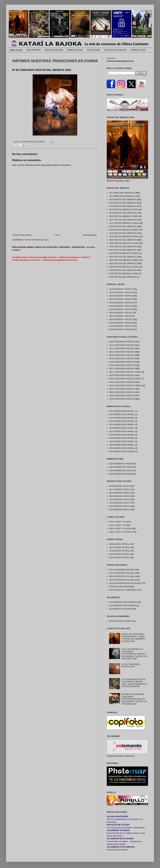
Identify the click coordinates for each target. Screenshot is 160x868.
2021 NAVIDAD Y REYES (120, 313)
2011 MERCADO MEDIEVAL (122, 193)
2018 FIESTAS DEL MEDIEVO (123, 226)
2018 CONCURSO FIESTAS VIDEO (125, 379)
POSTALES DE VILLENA (120, 621)
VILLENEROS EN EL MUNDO (122, 605)
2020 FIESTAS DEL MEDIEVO (33, 142)
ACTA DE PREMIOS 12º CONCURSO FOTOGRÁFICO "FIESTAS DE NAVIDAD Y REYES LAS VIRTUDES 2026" (134, 654)
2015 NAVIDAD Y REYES (120, 292)
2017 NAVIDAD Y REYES (120, 299)
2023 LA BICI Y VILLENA (120, 529)
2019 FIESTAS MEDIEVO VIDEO (124, 236)
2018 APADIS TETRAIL (119, 551)
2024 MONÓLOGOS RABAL (122, 448)
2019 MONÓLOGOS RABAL (122, 438)
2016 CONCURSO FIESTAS (122, 365)
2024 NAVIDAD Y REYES (120, 323)
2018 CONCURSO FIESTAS (122, 375)
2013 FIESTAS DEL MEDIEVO (123, 199)
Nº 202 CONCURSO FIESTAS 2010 (131, 665)
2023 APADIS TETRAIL (119, 557)
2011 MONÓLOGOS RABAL (122, 411)
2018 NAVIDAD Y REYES (120, 303)
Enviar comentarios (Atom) (36, 240)
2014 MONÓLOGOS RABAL (122, 421)
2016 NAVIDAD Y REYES (120, 296)
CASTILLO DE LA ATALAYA (115, 50)
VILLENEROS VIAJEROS (121, 609)
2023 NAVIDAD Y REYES (120, 319)
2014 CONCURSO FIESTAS (122, 359)
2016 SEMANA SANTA (119, 486)
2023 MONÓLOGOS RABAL (122, 445)
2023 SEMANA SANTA (119, 503)
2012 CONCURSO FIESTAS (122, 352)
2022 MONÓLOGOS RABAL (122, 441)
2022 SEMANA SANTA (119, 499)
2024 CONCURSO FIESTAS (122, 396)
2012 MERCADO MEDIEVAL (122, 196)
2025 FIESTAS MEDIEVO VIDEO (124, 274)
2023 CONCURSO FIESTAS (122, 392)
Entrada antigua (90, 235)
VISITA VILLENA (93, 50)
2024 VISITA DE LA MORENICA (123, 590)
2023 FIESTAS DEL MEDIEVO (123, 257)
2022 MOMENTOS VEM (120, 464)
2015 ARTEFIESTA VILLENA (122, 576)
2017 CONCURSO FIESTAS (122, 369)
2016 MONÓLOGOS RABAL (122, 428)
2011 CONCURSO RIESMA (121, 570)
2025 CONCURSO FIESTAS (122, 399)
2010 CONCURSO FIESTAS (122, 345)
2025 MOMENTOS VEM (120, 474)
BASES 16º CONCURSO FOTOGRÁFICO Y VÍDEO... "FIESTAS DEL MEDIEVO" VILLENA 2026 (134, 638)
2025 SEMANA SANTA (119, 509)
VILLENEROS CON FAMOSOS (123, 602)
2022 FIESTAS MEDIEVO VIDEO (124, 253)
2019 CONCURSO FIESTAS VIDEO (125, 385)
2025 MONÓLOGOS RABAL (122, 451)
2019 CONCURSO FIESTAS (122, 382)
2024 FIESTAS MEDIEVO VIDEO (124, 267)
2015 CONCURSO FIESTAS (122, 362)
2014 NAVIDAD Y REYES (120, 289)
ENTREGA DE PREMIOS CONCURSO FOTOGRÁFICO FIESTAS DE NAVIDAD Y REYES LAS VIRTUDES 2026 (134, 699)
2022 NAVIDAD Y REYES (120, 316)
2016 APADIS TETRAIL (119, 544)
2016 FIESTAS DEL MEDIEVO (123, 213)
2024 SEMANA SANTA (119, 506)
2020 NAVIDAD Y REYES (120, 309)
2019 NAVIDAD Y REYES (120, 306)
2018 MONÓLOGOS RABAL (122, 435)
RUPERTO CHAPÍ (138, 50)
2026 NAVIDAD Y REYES (120, 329)
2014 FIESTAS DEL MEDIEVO (123, 203)
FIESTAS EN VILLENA (54, 50)
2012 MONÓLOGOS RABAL (122, 414)
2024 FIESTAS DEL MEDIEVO (123, 263)
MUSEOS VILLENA (75, 50)
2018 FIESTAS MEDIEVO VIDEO (124, 230)
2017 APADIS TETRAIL (119, 547)
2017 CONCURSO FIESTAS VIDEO (125, 372)
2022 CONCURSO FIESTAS (122, 389)
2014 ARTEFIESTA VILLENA (122, 573)
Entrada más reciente (22, 235)
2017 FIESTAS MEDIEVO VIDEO (124, 223)
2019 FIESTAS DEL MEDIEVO (123, 233)
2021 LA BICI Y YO (118, 522)
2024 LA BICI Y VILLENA (120, 532)
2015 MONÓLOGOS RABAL (122, 424)
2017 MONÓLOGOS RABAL (122, 431)
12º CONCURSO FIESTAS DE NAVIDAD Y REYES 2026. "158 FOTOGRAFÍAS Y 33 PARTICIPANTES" (135, 683)
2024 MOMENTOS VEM (120, 470)
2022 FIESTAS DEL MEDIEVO (123, 250)
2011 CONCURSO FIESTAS (122, 348)
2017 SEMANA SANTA (119, 489)
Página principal (16, 50)
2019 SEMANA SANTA (119, 496)
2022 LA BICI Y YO (118, 525)
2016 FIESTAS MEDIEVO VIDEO (124, 216)
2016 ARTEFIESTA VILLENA (122, 580)
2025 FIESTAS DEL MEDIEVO (123, 270)
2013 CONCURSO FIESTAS (122, 355)
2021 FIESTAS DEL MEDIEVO (123, 247)
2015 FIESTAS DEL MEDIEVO (123, 206)
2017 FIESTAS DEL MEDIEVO (123, 220)
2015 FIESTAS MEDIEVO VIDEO (124, 210)
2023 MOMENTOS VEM (120, 467)
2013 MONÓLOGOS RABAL (122, 418)
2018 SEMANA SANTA (119, 493)
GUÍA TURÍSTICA (33, 50)
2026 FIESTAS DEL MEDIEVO (123, 277)
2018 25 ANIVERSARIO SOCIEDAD (125, 583)
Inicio (57, 235)
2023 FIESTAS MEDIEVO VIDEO (124, 260)
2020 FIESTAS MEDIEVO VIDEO (124, 243)
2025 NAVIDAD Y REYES (120, 326)
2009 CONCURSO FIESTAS (122, 342)
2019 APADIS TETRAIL (119, 554)
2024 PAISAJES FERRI (119, 587)
